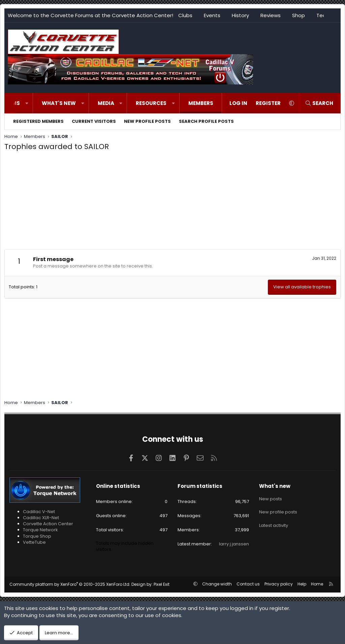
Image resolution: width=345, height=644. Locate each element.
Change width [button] (217, 584)
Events (212, 15)
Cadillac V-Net (39, 512)
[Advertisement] (172, 202)
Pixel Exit (162, 584)
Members (201, 103)
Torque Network (40, 530)
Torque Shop (37, 536)
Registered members (38, 121)
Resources (151, 103)
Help (302, 584)
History (240, 15)
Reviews (271, 15)
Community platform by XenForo (70, 584)
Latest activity (274, 522)
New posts (271, 498)
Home (317, 584)
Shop (299, 15)
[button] (27, 103)
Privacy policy (279, 584)
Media (106, 103)
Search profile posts (206, 121)
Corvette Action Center (48, 524)
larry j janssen (234, 544)
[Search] (319, 103)
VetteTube (34, 542)
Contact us (248, 584)
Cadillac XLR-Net (41, 518)
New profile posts (147, 121)
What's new (59, 103)
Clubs (185, 15)
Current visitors (94, 121)
